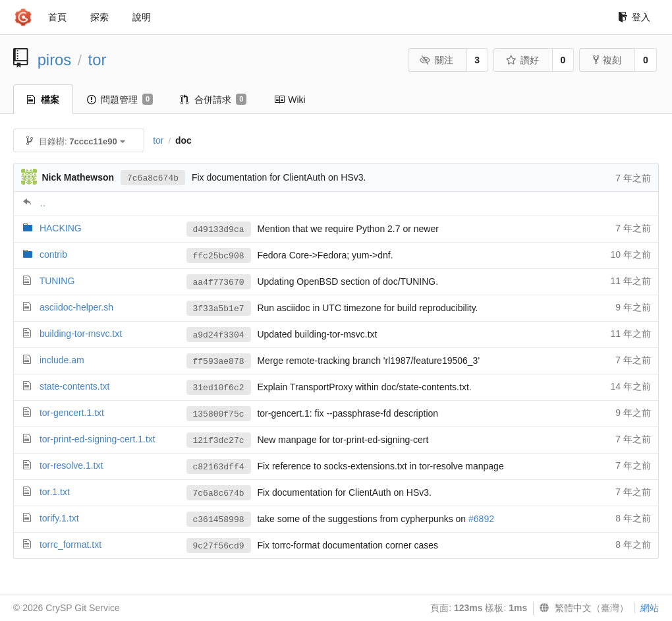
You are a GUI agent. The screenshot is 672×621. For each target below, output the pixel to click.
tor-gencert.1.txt (72, 413)
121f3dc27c (219, 441)
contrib (53, 254)
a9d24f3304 (219, 335)
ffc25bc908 (219, 256)
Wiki (290, 100)
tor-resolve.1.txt (71, 465)
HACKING (61, 228)
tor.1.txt (55, 492)
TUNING (57, 281)
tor (98, 60)
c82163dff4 (219, 467)
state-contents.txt (75, 386)
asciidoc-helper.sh (76, 307)
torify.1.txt (59, 518)
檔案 (43, 100)
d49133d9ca (219, 230)
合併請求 (213, 100)
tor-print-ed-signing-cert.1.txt (98, 439)
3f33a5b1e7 (219, 309)
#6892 (481, 519)
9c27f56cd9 (219, 546)
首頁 (57, 17)
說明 (142, 17)
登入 (634, 17)
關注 (436, 60)
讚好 (522, 60)
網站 (650, 608)
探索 (99, 17)
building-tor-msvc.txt (81, 334)
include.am (62, 360)
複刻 (607, 60)
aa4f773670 (219, 282)
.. (43, 203)
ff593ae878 (219, 362)
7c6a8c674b (153, 178)
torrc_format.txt (70, 545)
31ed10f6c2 (219, 388)
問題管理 (120, 100)
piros (55, 60)
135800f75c (219, 414)
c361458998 (219, 520)
